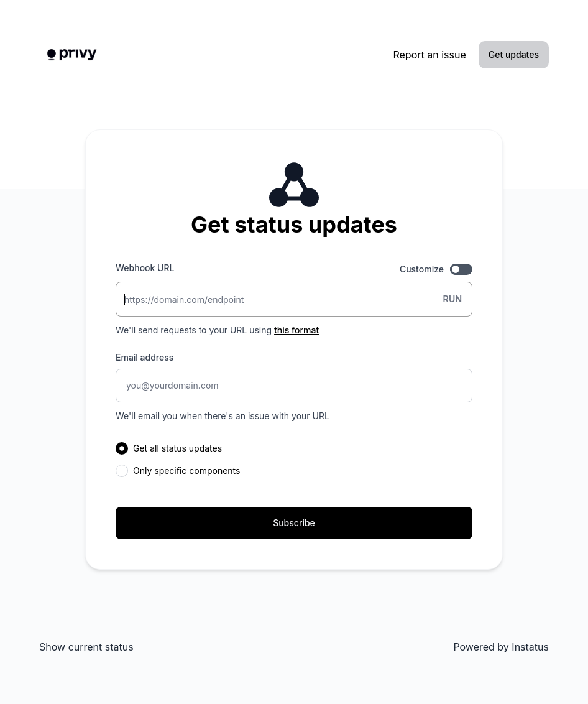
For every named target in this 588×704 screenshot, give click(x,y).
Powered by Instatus (501, 647)
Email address (145, 357)
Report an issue (429, 55)
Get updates (514, 54)
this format (296, 330)
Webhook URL (145, 268)
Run (452, 299)
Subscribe (294, 523)
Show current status (86, 647)
